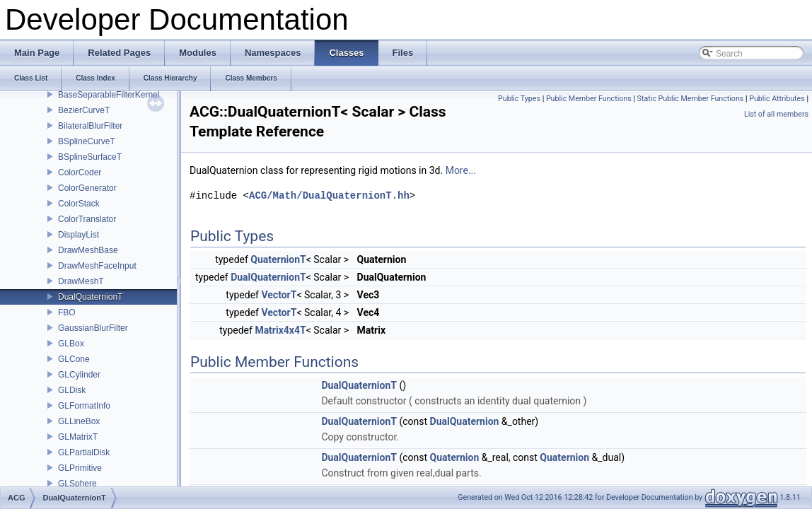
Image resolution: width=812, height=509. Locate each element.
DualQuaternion (465, 421)
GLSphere (77, 484)
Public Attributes (777, 99)
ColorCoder (80, 172)
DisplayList (79, 235)
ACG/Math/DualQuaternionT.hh (329, 195)
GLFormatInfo (84, 406)
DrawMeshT (81, 281)
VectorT (279, 295)
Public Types (519, 99)
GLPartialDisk (84, 452)
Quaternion (455, 457)
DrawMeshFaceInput (97, 266)
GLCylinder (79, 375)
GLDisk (72, 390)
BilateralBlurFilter (90, 126)
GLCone (74, 359)
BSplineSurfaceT (90, 157)
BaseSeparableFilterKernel (109, 95)
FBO (67, 312)
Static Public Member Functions (691, 99)
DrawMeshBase (88, 250)
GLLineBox (79, 421)
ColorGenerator (87, 188)
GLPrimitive (80, 468)
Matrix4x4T (280, 330)
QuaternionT (278, 259)
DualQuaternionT (90, 297)
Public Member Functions (589, 99)
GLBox (71, 344)
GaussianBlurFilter (93, 328)
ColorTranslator (87, 219)
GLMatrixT (78, 437)
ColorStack (79, 204)
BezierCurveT (84, 110)
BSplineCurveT (87, 141)
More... (461, 170)
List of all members (776, 114)
